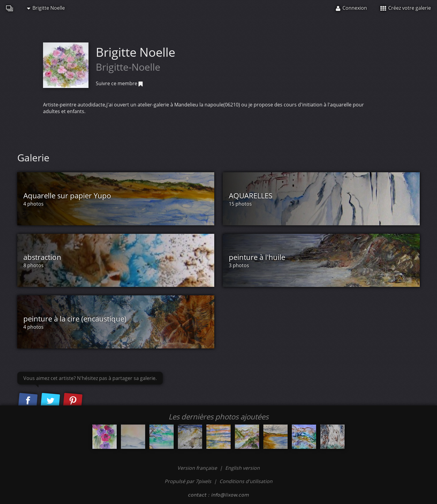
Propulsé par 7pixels (188, 481)
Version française (198, 468)
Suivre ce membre (119, 83)
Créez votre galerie (406, 8)
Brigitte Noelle (46, 8)
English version (242, 468)
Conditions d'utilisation (246, 481)
